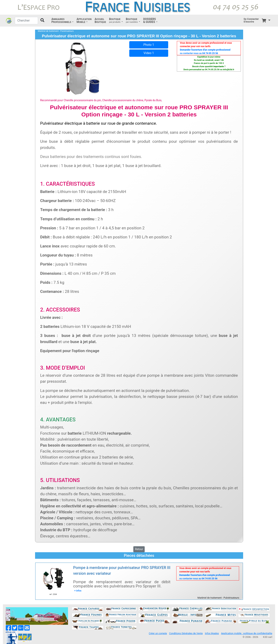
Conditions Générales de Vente (186, 633)
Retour (139, 549)
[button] (62, 21)
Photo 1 (149, 45)
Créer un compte (158, 633)
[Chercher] (26, 21)
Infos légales (212, 633)
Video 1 (149, 53)
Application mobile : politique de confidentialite (247, 633)
